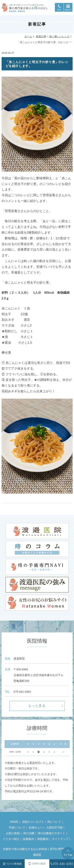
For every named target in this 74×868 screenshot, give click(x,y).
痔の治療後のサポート (52, 833)
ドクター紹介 (11, 839)
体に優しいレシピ (59, 36)
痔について (54, 822)
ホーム (28, 36)
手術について (17, 827)
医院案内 (43, 839)
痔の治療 (29, 833)
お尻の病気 (13, 833)
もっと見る (37, 706)
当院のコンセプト (33, 822)
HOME (14, 822)
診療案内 (28, 839)
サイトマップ (60, 839)
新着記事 (41, 36)
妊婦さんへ (36, 827)
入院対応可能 (54, 827)
